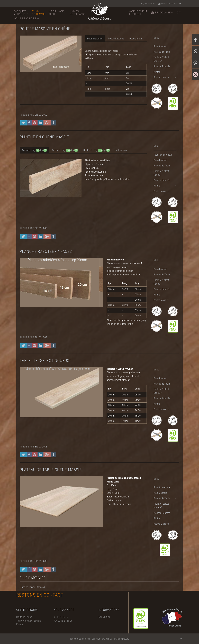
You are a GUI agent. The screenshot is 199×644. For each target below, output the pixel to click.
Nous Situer (104, 625)
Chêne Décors (122, 639)
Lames (77, 13)
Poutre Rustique (116, 39)
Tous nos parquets (163, 155)
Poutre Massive (161, 77)
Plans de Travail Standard (32, 587)
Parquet (20, 13)
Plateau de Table (162, 52)
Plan (39, 13)
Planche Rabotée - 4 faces (46, 251)
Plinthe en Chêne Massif (44, 137)
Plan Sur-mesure (162, 487)
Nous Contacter (168, 4)
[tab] (34, 150)
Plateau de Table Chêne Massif (51, 470)
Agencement (138, 13)
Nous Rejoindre (25, 19)
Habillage (56, 13)
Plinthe (157, 72)
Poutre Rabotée (95, 39)
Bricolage (161, 13)
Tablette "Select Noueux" (161, 59)
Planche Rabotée (162, 66)
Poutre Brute (136, 39)
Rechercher (149, 4)
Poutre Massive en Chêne (45, 29)
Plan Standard (160, 46)
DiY (179, 13)
